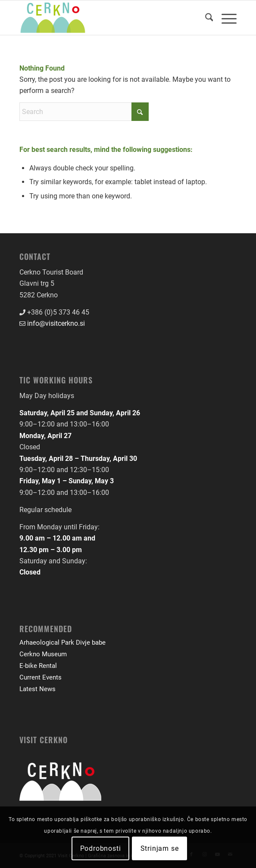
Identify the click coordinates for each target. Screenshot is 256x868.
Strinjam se (160, 848)
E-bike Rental (38, 666)
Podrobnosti (101, 848)
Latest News (37, 689)
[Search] (205, 18)
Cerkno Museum (43, 654)
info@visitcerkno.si (56, 323)
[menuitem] (205, 18)
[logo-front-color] (106, 18)
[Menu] (225, 18)
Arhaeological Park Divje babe (62, 643)
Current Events (41, 677)
